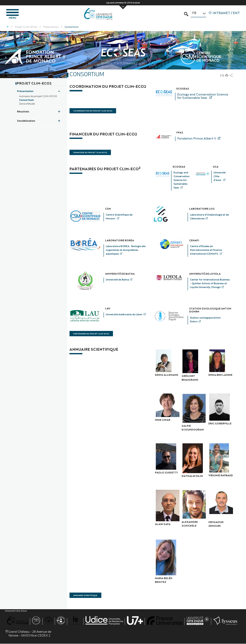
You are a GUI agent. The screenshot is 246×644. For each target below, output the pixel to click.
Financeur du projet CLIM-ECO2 (90, 153)
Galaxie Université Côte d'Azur (123, 3)
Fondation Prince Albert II (197, 139)
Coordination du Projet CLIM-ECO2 (93, 111)
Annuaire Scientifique (85, 596)
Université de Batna (117, 280)
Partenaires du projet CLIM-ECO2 (91, 334)
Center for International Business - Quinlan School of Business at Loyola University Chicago (210, 284)
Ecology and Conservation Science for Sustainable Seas (203, 96)
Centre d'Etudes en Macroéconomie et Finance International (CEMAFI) (206, 250)
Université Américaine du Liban (124, 315)
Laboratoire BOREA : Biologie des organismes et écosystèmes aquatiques (126, 250)
